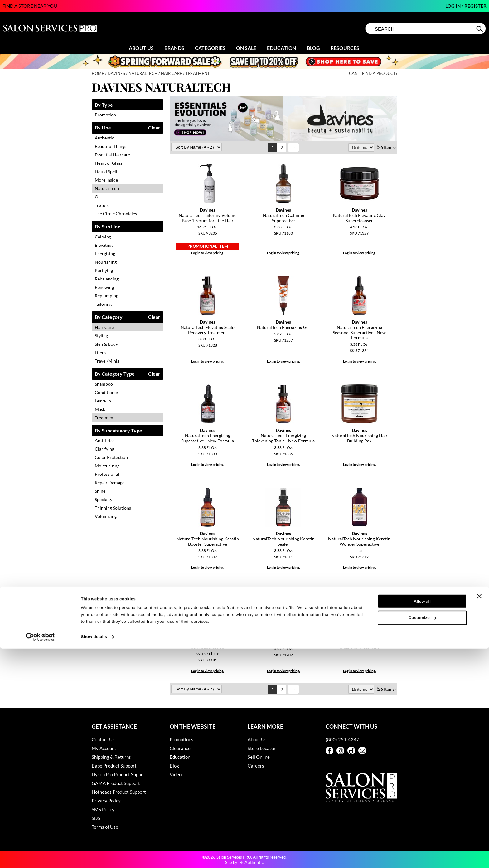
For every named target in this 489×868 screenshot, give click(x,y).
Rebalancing (107, 279)
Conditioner (107, 392)
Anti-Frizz (104, 440)
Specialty (104, 499)
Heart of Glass (109, 163)
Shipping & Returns (111, 757)
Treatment (105, 418)
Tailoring (103, 304)
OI (97, 197)
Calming (103, 237)
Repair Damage (110, 483)
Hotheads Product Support (119, 792)
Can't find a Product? (373, 73)
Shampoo (104, 384)
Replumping (107, 296)
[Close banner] (479, 816)
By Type (104, 105)
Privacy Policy (106, 801)
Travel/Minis (107, 361)
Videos (177, 774)
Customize (422, 837)
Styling (101, 336)
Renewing (104, 287)
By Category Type (115, 374)
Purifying (104, 270)
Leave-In (103, 401)
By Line (103, 128)
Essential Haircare (112, 155)
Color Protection (111, 457)
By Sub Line (108, 227)
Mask (100, 409)
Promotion (105, 115)
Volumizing (106, 516)
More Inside (106, 180)
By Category (109, 317)
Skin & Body (106, 344)
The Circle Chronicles (116, 214)
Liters (100, 352)
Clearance (180, 748)
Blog (313, 48)
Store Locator (262, 748)
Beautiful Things (111, 146)
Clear (154, 128)
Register (475, 6)
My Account (104, 748)
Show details (94, 856)
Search (480, 29)
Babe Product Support (114, 766)
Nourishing (106, 262)
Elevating (104, 245)
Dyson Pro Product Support (119, 774)
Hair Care (104, 327)
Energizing (105, 254)
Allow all (422, 821)
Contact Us (103, 739)
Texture (102, 205)
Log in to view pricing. (208, 253)
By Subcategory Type (119, 431)
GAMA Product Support (116, 783)
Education (282, 48)
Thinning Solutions (113, 508)
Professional (107, 474)
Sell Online (259, 757)
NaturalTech (107, 188)
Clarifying (104, 449)
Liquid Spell (106, 171)
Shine (100, 491)
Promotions (182, 739)
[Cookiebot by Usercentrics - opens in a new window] (40, 856)
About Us (141, 48)
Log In (453, 6)
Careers (256, 766)
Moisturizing (107, 466)
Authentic (104, 138)
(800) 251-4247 (342, 739)
